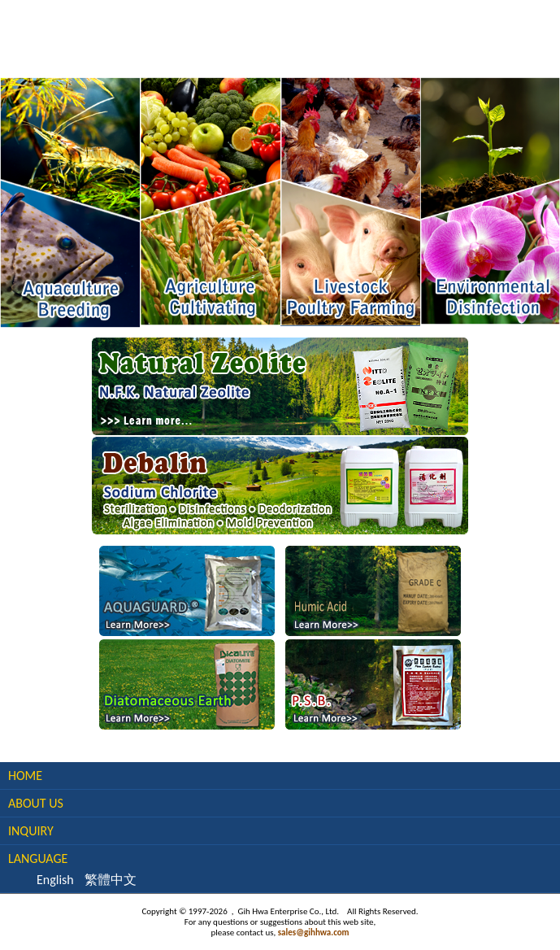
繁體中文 (111, 880)
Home (25, 776)
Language (38, 858)
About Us (36, 803)
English (55, 880)
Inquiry (31, 831)
